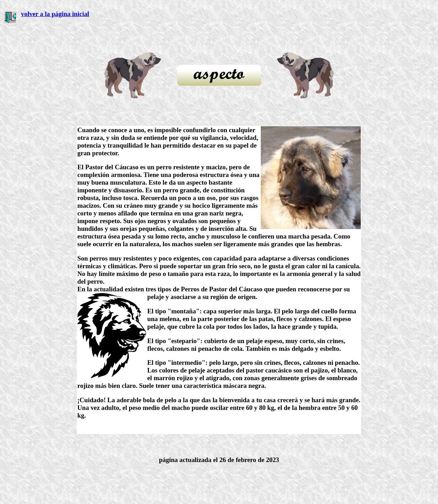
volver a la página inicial (55, 14)
